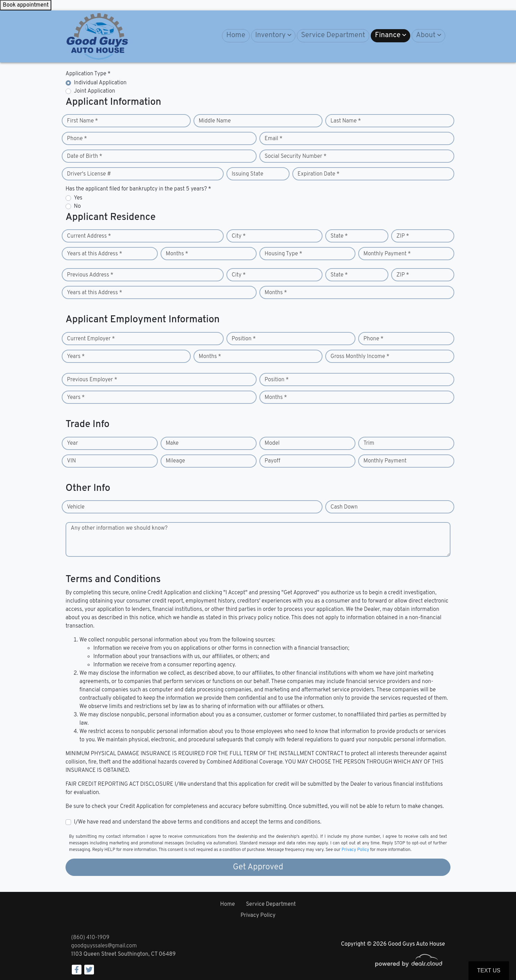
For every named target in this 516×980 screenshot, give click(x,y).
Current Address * (89, 236)
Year (72, 443)
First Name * (83, 121)
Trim (369, 443)
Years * (76, 357)
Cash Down (344, 507)
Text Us (489, 970)
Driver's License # (89, 174)
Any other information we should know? (119, 528)
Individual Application (100, 83)
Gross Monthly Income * (360, 357)
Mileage (175, 461)
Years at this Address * (94, 254)
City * (239, 236)
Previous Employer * (92, 380)
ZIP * (403, 236)
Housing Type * (283, 254)
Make (172, 443)
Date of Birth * (85, 156)
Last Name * (346, 121)
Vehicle (76, 507)
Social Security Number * (295, 156)
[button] (273, 36)
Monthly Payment (385, 461)
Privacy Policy (355, 850)
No (77, 206)
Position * (244, 339)
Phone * (77, 139)
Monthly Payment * (387, 254)
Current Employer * (91, 339)
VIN (71, 461)
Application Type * (88, 74)
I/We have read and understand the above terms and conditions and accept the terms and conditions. (198, 822)
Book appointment (26, 5)
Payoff (272, 461)
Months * (177, 254)
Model (272, 443)
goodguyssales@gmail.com (104, 946)
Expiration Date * (319, 174)
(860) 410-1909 (90, 938)
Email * (274, 139)
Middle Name (215, 121)
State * (339, 236)
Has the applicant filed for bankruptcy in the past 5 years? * (138, 189)
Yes (78, 198)
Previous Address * (90, 275)
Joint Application (94, 91)
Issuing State (247, 174)
